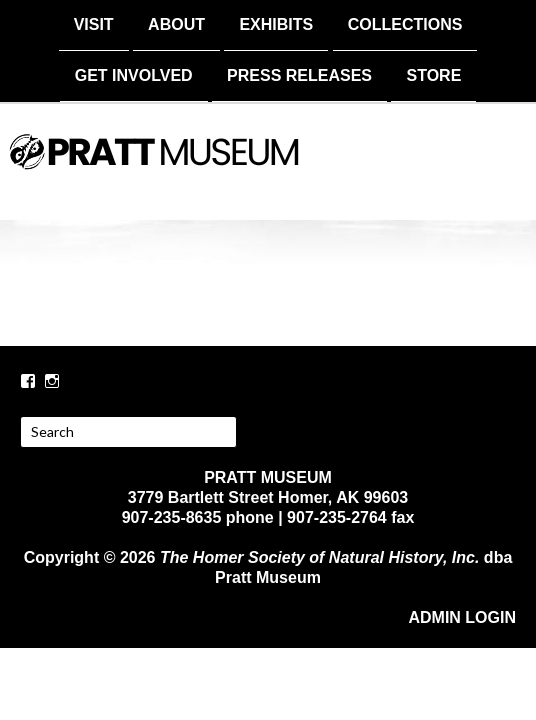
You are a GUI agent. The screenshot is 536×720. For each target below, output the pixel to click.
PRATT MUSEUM (268, 167)
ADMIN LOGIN (462, 615)
